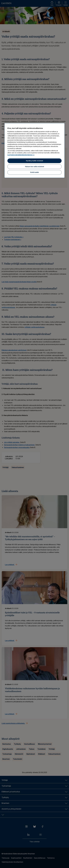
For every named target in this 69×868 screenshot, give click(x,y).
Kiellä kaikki (35, 172)
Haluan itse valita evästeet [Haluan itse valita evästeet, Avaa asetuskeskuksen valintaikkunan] (35, 167)
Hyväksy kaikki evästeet (34, 161)
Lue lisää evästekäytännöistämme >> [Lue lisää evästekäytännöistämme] (21, 155)
